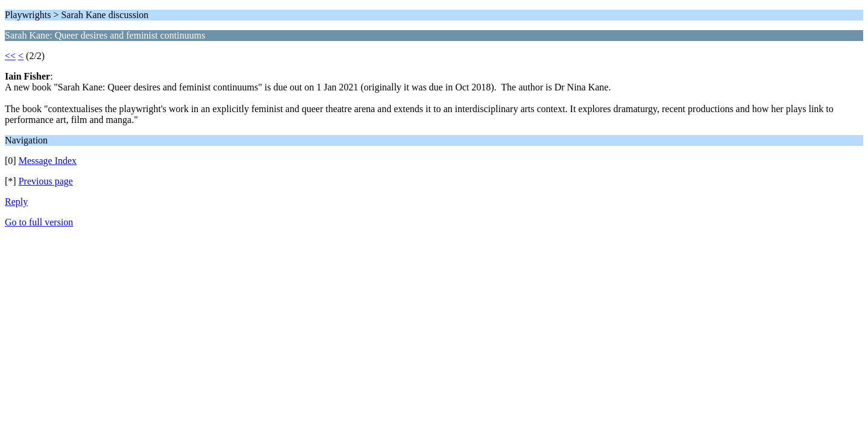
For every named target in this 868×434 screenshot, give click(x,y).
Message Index (48, 161)
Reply (16, 202)
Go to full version (39, 222)
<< (10, 56)
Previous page (46, 181)
